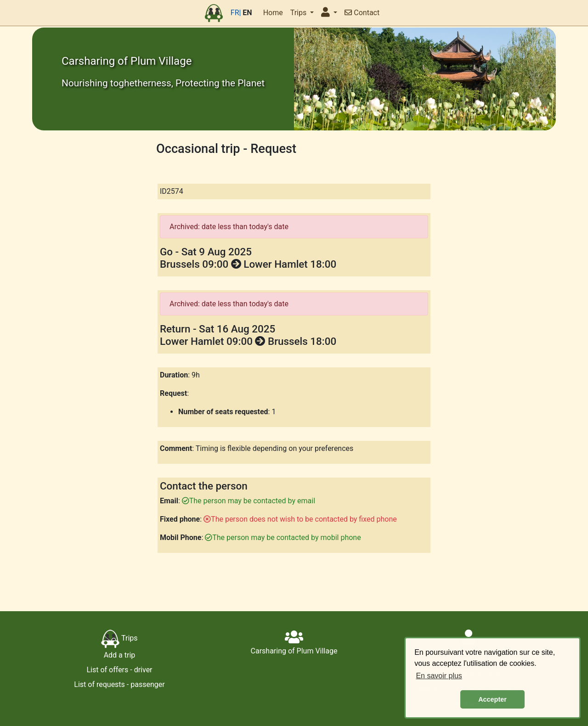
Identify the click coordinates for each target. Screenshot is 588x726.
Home (273, 13)
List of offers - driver (119, 670)
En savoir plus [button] (439, 676)
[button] (329, 13)
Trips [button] (299, 13)
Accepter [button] (492, 699)
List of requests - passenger (119, 684)
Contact (362, 13)
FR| (236, 13)
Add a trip (120, 655)
